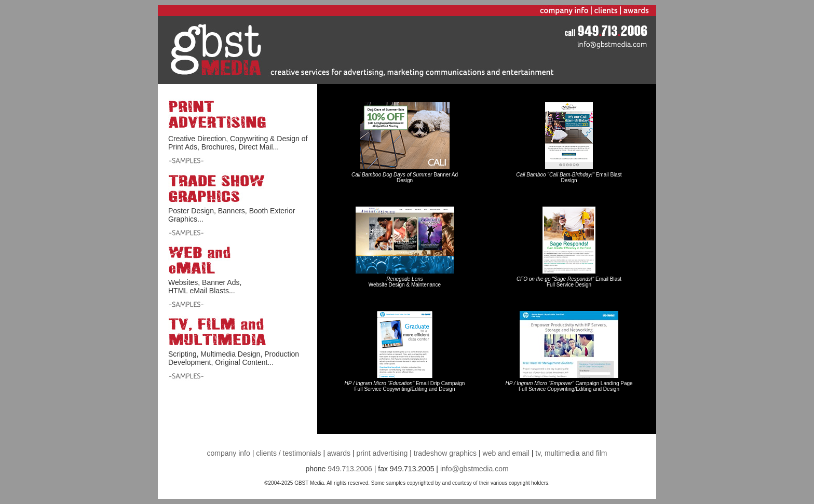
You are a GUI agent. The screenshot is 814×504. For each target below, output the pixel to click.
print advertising (382, 453)
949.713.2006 (350, 469)
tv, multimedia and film (571, 453)
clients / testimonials (289, 453)
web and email (506, 453)
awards (339, 453)
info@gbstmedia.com (474, 469)
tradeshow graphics (445, 453)
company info (229, 453)
